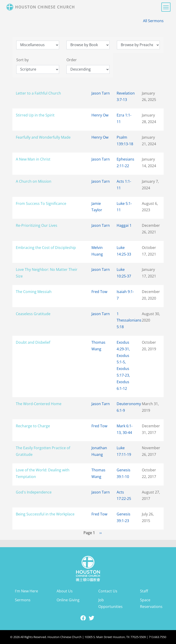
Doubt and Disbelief (33, 342)
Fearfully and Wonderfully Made (43, 137)
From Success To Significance (41, 203)
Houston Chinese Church (45, 7)
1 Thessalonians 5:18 (129, 320)
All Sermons (153, 21)
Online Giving (68, 600)
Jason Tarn (101, 93)
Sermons (23, 600)
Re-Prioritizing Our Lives (37, 225)
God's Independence (34, 492)
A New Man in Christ (33, 159)
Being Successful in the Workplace (45, 514)
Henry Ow (100, 115)
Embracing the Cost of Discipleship (46, 248)
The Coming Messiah (34, 292)
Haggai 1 (124, 225)
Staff (144, 591)
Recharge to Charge (33, 426)
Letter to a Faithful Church (38, 93)
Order (72, 60)
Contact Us (108, 591)
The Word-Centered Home (39, 404)
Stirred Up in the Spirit (35, 115)
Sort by (22, 60)
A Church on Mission (34, 181)
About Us (65, 591)
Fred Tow (99, 292)
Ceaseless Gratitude (33, 314)
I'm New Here (26, 591)
